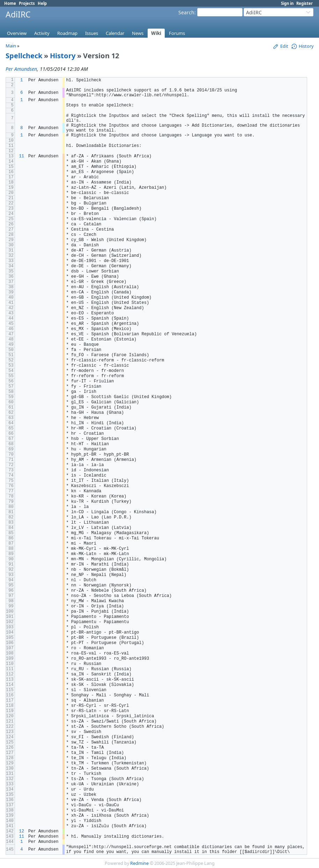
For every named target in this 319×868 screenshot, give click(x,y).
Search (186, 12)
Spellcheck (24, 56)
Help (42, 3)
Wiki (156, 33)
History (63, 56)
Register (305, 3)
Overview (17, 33)
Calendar (115, 33)
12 (22, 831)
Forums (177, 33)
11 (22, 156)
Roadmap (67, 33)
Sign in (287, 3)
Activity (42, 33)
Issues (92, 33)
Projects (27, 3)
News (138, 33)
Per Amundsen (21, 69)
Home (10, 3)
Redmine (139, 863)
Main (11, 46)
